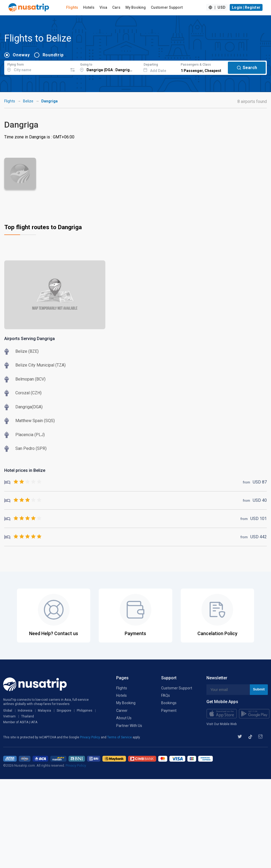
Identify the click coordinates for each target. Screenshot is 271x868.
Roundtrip (53, 55)
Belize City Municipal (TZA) (40, 365)
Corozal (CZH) (28, 393)
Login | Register (246, 7)
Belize (28, 101)
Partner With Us (129, 726)
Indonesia (25, 711)
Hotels (89, 7)
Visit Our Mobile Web (222, 724)
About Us (124, 718)
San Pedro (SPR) (31, 448)
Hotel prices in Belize (25, 470)
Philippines (85, 711)
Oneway (21, 55)
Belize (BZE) (27, 351)
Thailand (28, 716)
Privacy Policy (90, 737)
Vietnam (9, 716)
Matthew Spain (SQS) (35, 421)
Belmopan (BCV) (30, 379)
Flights (72, 7)
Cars (116, 7)
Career (122, 711)
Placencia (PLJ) (30, 435)
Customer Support (167, 7)
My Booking (136, 7)
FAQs (166, 695)
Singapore (64, 711)
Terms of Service (120, 737)
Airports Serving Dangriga (30, 339)
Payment (169, 711)
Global (8, 711)
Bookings (169, 703)
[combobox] (36, 67)
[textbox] (36, 67)
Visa (103, 7)
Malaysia (44, 711)
